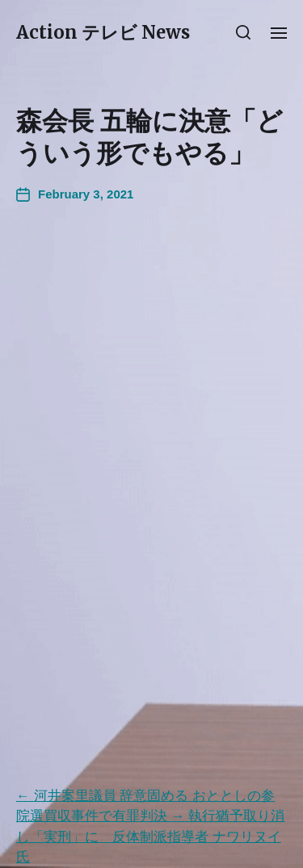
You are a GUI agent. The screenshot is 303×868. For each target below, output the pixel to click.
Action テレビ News (103, 32)
